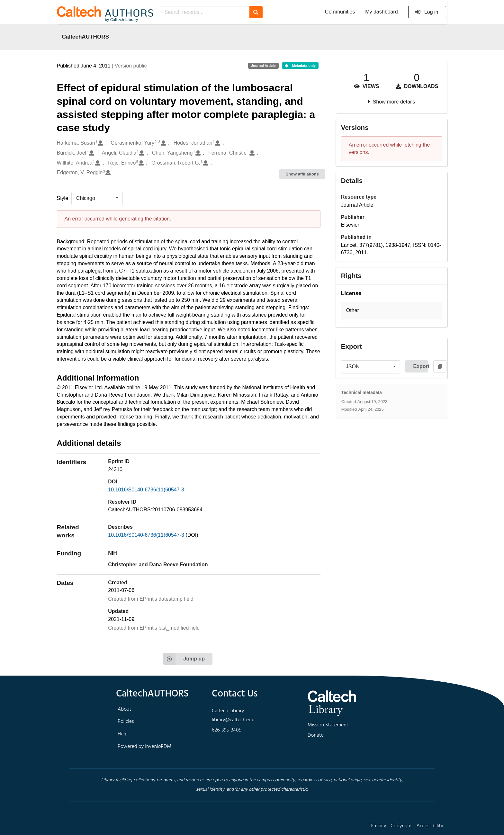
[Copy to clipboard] (440, 366)
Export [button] (421, 366)
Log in (427, 12)
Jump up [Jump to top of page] (184, 659)
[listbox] (97, 198)
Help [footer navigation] (123, 734)
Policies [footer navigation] (126, 722)
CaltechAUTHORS (86, 37)
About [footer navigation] (124, 709)
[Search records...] (205, 12)
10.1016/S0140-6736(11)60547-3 (146, 490)
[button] (392, 311)
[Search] (256, 12)
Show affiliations (302, 174)
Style (63, 198)
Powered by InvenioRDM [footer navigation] (144, 747)
